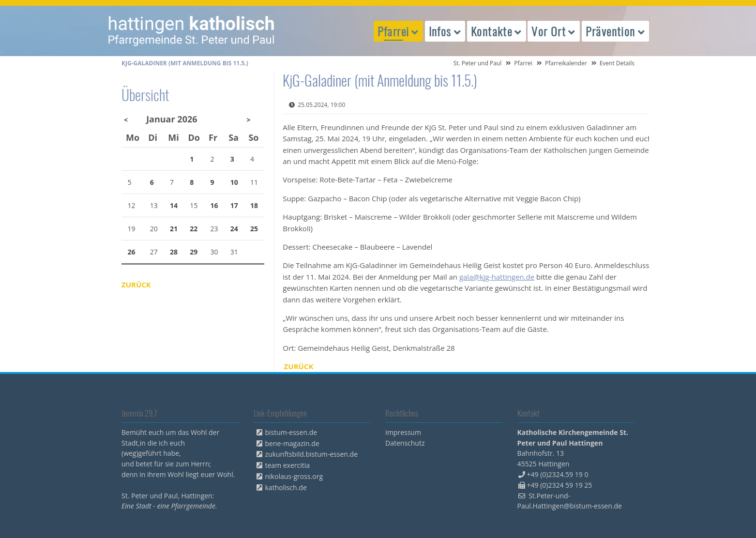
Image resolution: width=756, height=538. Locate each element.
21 (174, 229)
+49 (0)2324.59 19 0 (558, 474)
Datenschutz (405, 443)
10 (234, 182)
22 (194, 229)
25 (254, 229)
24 (234, 229)
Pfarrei (523, 63)
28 (174, 252)
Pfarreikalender (566, 63)
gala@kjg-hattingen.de (497, 277)
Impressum (403, 432)
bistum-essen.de (291, 432)
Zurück (299, 366)
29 (194, 252)
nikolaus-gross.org (294, 476)
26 (132, 252)
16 (214, 205)
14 (174, 205)
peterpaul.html (192, 31)
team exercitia (288, 465)
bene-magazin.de (292, 443)
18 (254, 205)
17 (234, 205)
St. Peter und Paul (478, 63)
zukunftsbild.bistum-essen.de (312, 454)
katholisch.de (286, 487)
